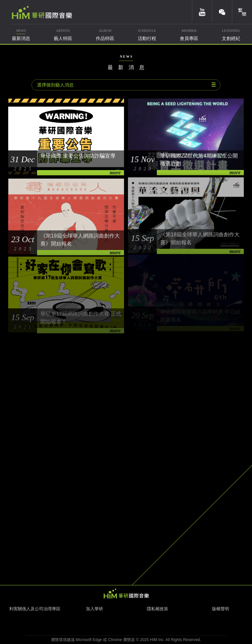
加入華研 (94, 609)
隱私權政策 (158, 609)
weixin (222, 11)
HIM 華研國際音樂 (126, 594)
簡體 (242, 11)
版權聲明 (220, 609)
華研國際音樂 (42, 12)
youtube (202, 11)
